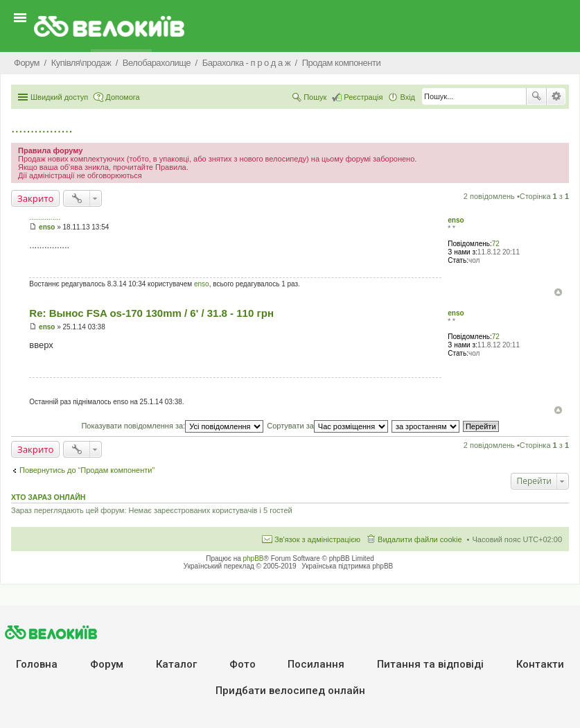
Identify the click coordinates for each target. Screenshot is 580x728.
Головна (37, 664)
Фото (243, 664)
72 (496, 244)
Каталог (176, 664)
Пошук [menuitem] (315, 97)
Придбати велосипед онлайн (290, 691)
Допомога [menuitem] (122, 97)
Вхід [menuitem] (407, 97)
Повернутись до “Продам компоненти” (87, 470)
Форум (107, 664)
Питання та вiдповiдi (430, 664)
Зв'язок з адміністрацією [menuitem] (317, 539)
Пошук (536, 96)
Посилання (316, 664)
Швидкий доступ (59, 97)
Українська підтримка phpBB (347, 566)
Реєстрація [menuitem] (363, 97)
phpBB (254, 558)
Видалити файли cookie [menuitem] (420, 539)
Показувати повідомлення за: (172, 426)
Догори (558, 292)
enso (456, 220)
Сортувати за (327, 426)
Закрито (35, 198)
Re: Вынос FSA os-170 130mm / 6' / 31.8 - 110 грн (151, 313)
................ (42, 128)
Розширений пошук (556, 96)
